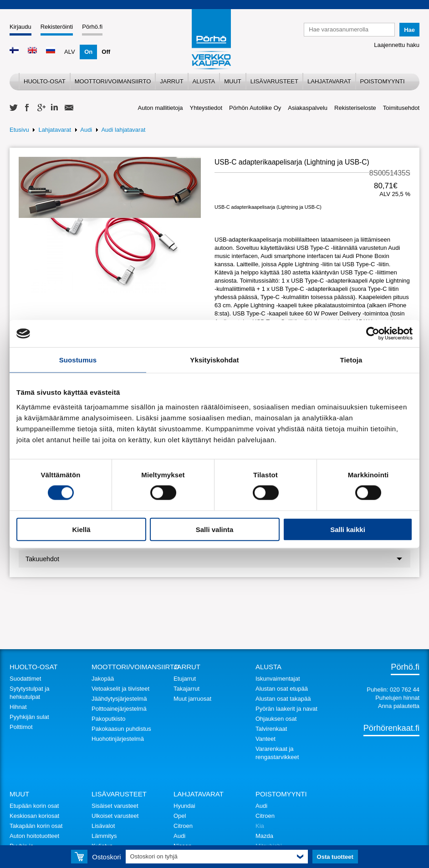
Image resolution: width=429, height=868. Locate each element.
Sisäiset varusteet (115, 806)
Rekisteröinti (57, 27)
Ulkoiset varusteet (115, 816)
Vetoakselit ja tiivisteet (120, 689)
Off (106, 52)
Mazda (264, 836)
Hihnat (18, 707)
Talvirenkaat (271, 729)
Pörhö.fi (92, 27)
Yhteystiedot (206, 108)
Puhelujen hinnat (397, 698)
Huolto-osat (45, 81)
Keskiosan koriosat (34, 816)
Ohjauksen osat (276, 719)
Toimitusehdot (401, 108)
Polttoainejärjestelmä (119, 709)
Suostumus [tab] (78, 360)
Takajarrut (186, 689)
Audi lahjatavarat (123, 130)
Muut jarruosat (192, 699)
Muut (233, 81)
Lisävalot (103, 826)
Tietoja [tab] (351, 360)
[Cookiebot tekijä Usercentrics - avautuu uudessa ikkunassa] (373, 334)
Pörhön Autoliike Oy (255, 108)
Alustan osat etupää (282, 689)
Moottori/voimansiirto (113, 81)
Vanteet (266, 739)
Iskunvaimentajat (278, 679)
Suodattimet (25, 679)
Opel (180, 816)
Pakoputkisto (108, 719)
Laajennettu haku (397, 45)
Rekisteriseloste (355, 108)
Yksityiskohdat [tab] (214, 360)
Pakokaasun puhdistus (121, 729)
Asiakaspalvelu (308, 108)
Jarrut (171, 81)
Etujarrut (185, 679)
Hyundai (184, 806)
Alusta (204, 81)
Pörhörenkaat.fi (391, 728)
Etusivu (19, 130)
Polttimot (21, 727)
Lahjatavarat (329, 81)
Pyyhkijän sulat (29, 717)
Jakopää (103, 679)
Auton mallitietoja (161, 108)
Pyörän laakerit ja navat (286, 709)
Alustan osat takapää (283, 699)
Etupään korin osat (34, 806)
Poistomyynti (383, 81)
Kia (260, 826)
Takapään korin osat (36, 826)
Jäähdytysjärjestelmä (119, 699)
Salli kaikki (348, 529)
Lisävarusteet (274, 81)
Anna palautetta (399, 706)
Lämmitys (104, 836)
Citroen (183, 826)
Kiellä (81, 529)
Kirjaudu (20, 27)
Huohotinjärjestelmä (118, 739)
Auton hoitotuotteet (34, 836)
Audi (86, 130)
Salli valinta (215, 529)
